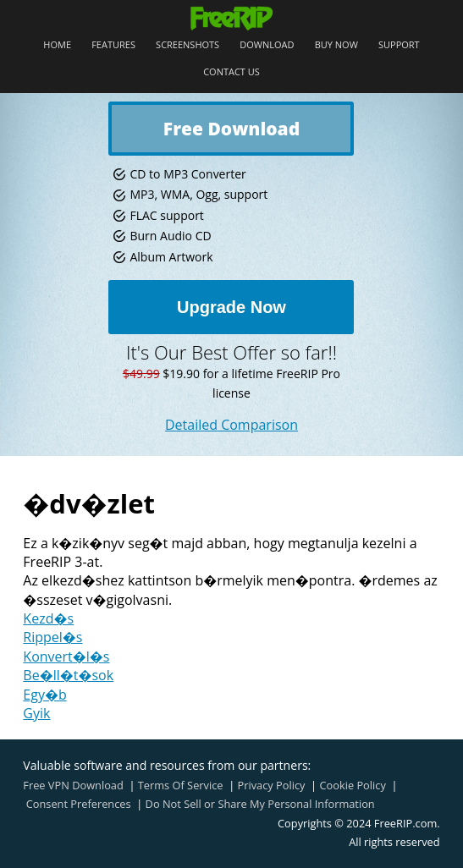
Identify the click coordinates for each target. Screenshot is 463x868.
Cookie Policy (352, 785)
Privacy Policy (272, 785)
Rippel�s (52, 637)
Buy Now (336, 45)
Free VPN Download (73, 785)
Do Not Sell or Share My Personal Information (260, 804)
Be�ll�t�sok (68, 675)
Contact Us (231, 72)
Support (399, 45)
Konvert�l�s (66, 656)
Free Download (231, 129)
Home (57, 45)
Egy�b (44, 695)
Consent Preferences (79, 804)
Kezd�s (48, 618)
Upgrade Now (231, 307)
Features (113, 45)
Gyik (36, 713)
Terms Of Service (181, 785)
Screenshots (187, 45)
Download (267, 45)
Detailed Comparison (231, 425)
